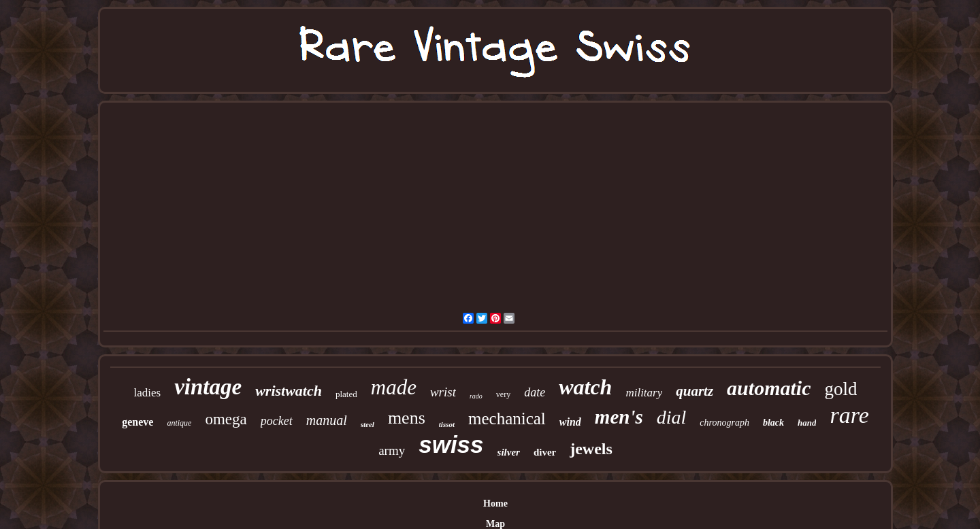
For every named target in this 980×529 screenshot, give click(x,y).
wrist (443, 392)
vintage (208, 387)
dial (672, 417)
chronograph (724, 423)
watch (585, 387)
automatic (769, 388)
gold (840, 389)
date (535, 392)
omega (226, 419)
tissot (447, 424)
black (773, 423)
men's (619, 417)
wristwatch (289, 391)
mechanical (507, 419)
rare (849, 415)
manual (327, 420)
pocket (277, 421)
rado (476, 396)
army (392, 450)
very (503, 394)
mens (407, 418)
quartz (695, 391)
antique (179, 423)
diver (545, 452)
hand (807, 423)
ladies (148, 393)
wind (570, 422)
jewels (591, 449)
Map (495, 524)
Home (495, 504)
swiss (451, 444)
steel (367, 424)
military (644, 393)
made (394, 387)
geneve (137, 422)
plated (346, 394)
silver (509, 452)
